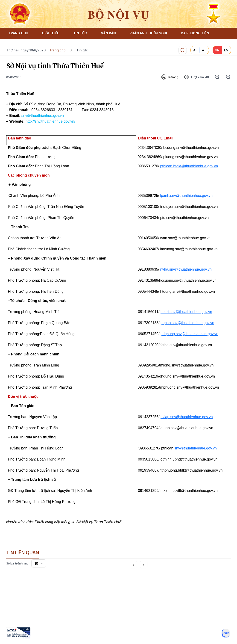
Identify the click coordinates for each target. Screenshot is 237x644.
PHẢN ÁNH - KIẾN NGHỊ (148, 33)
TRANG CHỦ (18, 33)
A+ (204, 50)
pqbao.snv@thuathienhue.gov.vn (187, 323)
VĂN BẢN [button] (108, 33)
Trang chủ (57, 50)
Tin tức (82, 50)
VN (217, 50)
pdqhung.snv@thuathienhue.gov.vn (189, 334)
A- (195, 50)
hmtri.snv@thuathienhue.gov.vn (186, 312)
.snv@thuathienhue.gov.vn (195, 448)
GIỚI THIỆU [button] (51, 33)
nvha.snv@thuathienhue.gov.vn (186, 269)
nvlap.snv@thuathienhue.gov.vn (187, 417)
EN (226, 50)
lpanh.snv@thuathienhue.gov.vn (186, 196)
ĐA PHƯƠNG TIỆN (195, 33)
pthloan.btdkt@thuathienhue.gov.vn (189, 166)
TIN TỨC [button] (80, 33)
